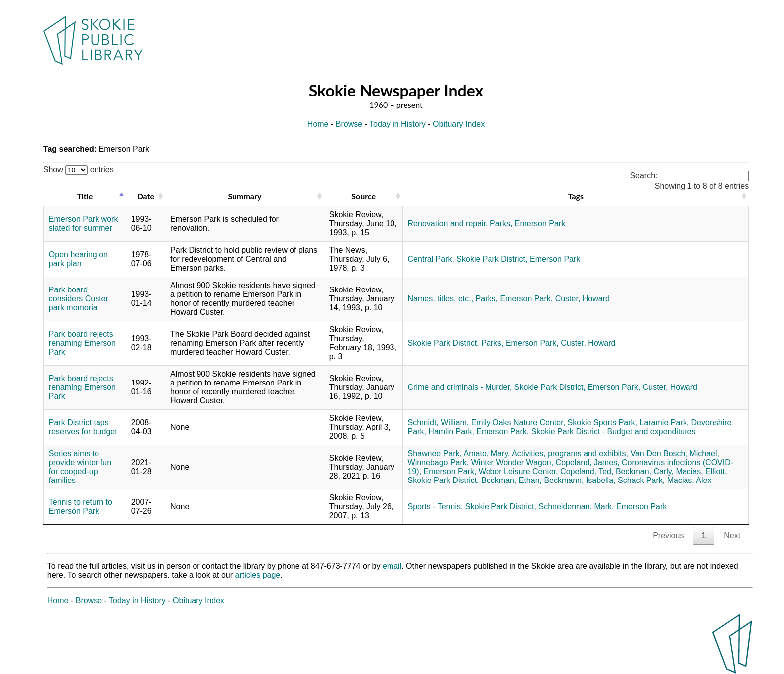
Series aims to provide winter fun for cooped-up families (80, 467)
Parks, (501, 224)
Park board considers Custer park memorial (79, 299)
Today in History (397, 124)
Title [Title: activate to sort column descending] (85, 196)
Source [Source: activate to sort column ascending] (363, 196)
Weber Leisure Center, (518, 471)
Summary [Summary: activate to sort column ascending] (245, 196)
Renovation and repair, (448, 224)
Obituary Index (459, 124)
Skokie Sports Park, (603, 423)
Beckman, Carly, (645, 471)
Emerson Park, (526, 299)
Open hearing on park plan (78, 259)
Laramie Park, (664, 423)
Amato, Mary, (487, 453)
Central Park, (431, 259)
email (392, 566)
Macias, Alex (689, 480)
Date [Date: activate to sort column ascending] (146, 196)
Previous (668, 535)
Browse (349, 124)
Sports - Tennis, (436, 507)
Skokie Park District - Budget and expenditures (614, 432)
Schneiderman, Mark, (576, 507)
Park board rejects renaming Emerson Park (82, 343)
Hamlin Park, (451, 432)
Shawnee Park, (435, 453)
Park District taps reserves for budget (83, 427)
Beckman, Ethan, (511, 480)
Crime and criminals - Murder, (460, 387)
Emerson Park (540, 224)
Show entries (79, 169)
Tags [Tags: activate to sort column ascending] (576, 196)
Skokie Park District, (492, 259)
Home (318, 124)
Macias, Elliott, (702, 471)
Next (732, 535)
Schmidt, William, (439, 423)
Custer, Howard (583, 299)
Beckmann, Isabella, (580, 480)
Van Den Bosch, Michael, (675, 453)
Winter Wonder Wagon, (512, 462)
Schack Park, (641, 480)
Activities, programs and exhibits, (570, 453)
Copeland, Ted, (587, 471)
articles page (258, 575)
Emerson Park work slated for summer (84, 224)
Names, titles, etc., (441, 299)
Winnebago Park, (439, 462)
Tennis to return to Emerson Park (81, 507)
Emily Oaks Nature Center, (518, 423)
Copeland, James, (588, 462)
